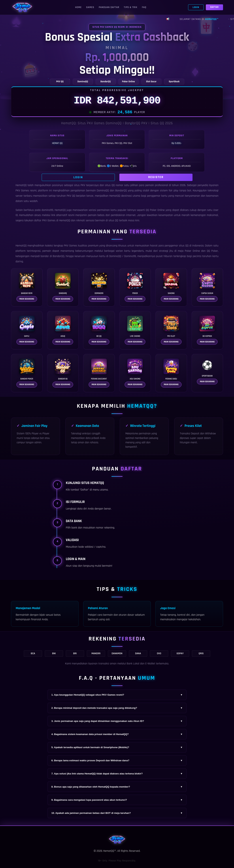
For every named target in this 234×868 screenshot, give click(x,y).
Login (196, 7)
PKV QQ (71, 196)
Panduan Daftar (109, 7)
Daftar (214, 7)
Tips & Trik (131, 7)
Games (90, 7)
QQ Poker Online (155, 210)
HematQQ (21, 185)
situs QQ (113, 220)
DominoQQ (115, 256)
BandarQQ (121, 191)
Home (78, 7)
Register (156, 177)
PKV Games (70, 246)
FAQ (144, 7)
